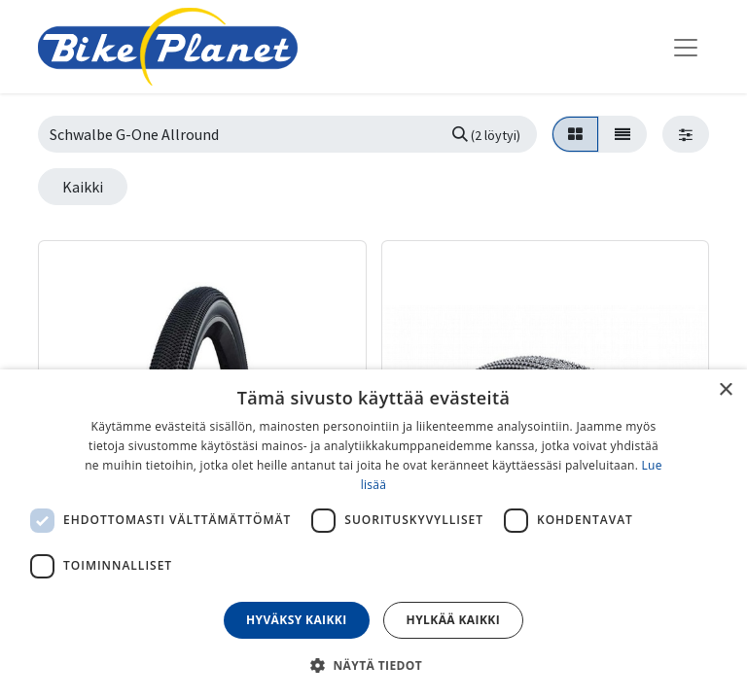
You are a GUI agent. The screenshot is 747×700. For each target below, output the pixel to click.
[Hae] (486, 134)
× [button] (725, 390)
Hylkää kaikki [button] (453, 620)
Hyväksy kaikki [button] (297, 620)
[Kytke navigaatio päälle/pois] (686, 47)
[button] (373, 665)
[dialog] (373, 535)
